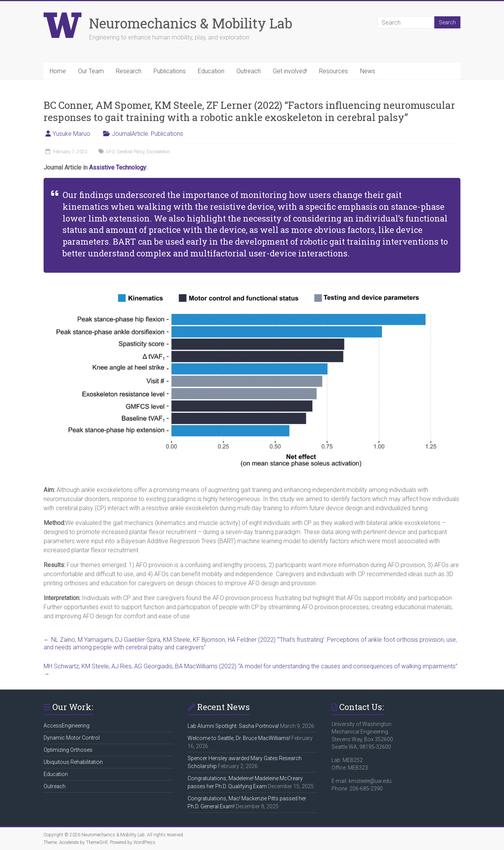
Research (129, 71)
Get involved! (290, 71)
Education (211, 71)
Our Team (91, 71)
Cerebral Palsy (131, 152)
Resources (333, 71)
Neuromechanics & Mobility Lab (191, 23)
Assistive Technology (118, 167)
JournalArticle (130, 134)
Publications (170, 71)
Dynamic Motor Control (72, 738)
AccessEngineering (67, 726)
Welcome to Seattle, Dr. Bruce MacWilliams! (239, 738)
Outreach (249, 71)
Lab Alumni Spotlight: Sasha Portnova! (233, 726)
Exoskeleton (158, 152)
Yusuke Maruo (71, 134)
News (368, 71)
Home (58, 71)
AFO (110, 152)
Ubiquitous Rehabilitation (73, 762)
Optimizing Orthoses (68, 750)
